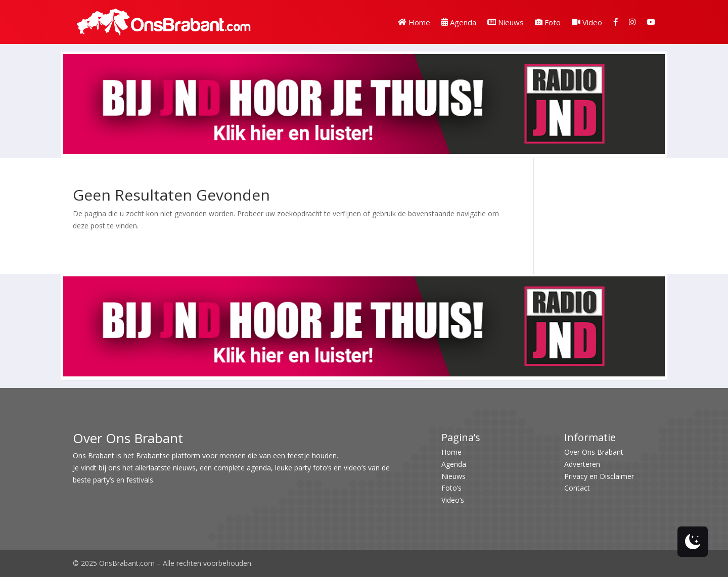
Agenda (459, 22)
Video (587, 22)
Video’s (453, 500)
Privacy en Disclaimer (599, 476)
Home (414, 22)
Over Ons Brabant (594, 452)
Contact (577, 488)
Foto (548, 22)
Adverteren (582, 464)
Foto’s (451, 488)
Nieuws (506, 22)
